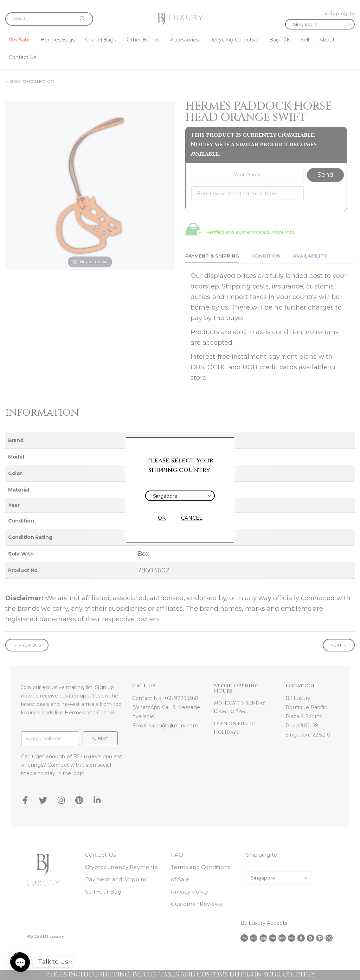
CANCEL (192, 518)
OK (162, 518)
